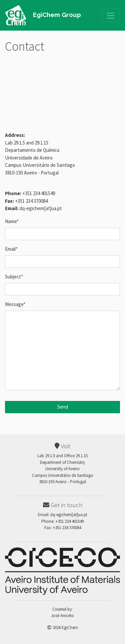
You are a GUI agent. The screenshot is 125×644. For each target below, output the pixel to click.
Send (63, 407)
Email (11, 249)
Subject (14, 277)
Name (12, 221)
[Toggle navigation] (111, 15)
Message (15, 304)
